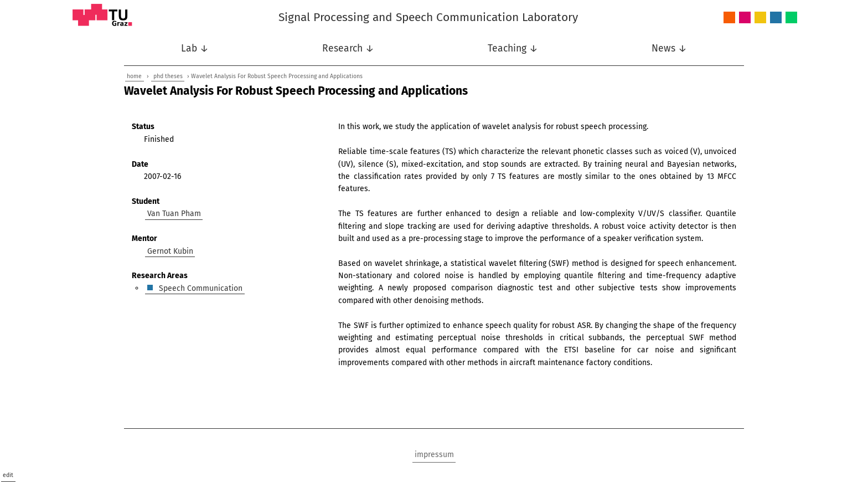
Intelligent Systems (745, 18)
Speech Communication (776, 18)
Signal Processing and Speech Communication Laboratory (428, 17)
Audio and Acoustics (729, 18)
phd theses (168, 76)
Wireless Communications (791, 18)
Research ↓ (348, 48)
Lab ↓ (195, 48)
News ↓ (669, 48)
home (134, 76)
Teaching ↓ (513, 48)
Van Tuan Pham (174, 214)
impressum (434, 455)
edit (8, 475)
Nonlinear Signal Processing (760, 18)
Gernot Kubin (170, 251)
